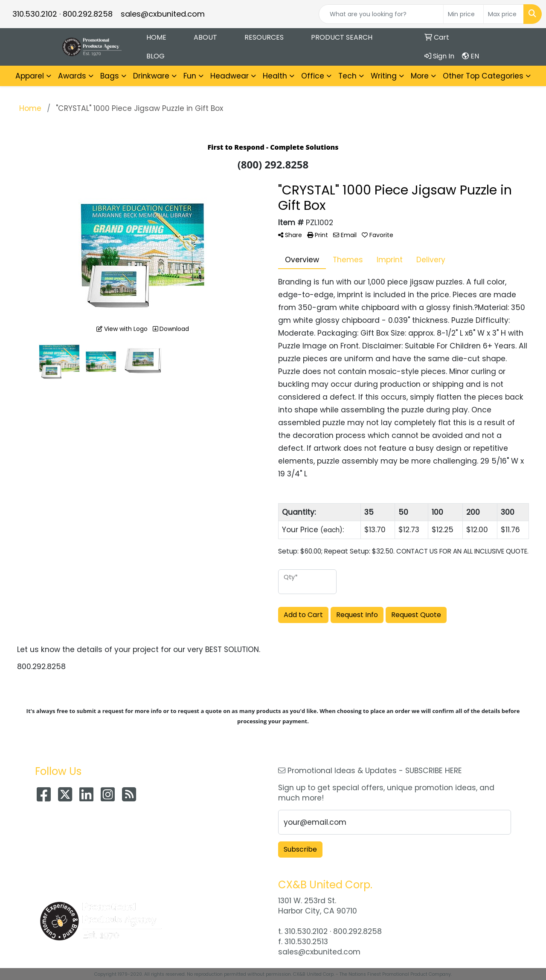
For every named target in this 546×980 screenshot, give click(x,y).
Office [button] (313, 76)
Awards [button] (72, 76)
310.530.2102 (35, 14)
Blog (155, 56)
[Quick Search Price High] (504, 14)
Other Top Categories (483, 76)
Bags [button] (110, 76)
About (205, 37)
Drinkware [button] (151, 76)
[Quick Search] (381, 14)
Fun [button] (190, 76)
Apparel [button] (30, 76)
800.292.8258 (88, 14)
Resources (264, 37)
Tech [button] (347, 76)
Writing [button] (384, 76)
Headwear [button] (229, 76)
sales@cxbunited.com (163, 14)
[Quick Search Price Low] (463, 14)
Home (156, 37)
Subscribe (300, 849)
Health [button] (275, 76)
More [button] (420, 76)
